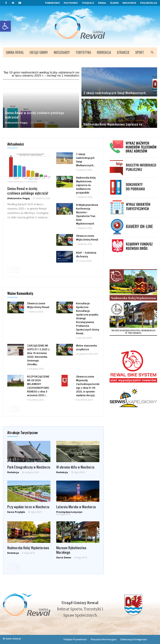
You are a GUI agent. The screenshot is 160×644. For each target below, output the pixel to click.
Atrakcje (123, 52)
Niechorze (129, 3)
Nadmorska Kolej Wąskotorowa (28, 548)
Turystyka (83, 52)
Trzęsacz (88, 3)
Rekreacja (104, 52)
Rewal (102, 3)
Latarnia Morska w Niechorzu (76, 507)
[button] (152, 52)
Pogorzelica (149, 3)
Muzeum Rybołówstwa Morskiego (71, 550)
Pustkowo (71, 3)
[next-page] (17, 270)
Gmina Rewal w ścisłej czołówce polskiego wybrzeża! (28, 191)
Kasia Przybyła (16, 512)
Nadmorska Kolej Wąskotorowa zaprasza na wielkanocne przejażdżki (86, 185)
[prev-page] (10, 270)
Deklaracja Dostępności (134, 639)
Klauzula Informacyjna (104, 639)
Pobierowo (52, 3)
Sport (140, 52)
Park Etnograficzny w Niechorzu (29, 467)
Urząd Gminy (39, 52)
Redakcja (13, 472)
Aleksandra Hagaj (16, 123)
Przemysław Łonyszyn (69, 512)
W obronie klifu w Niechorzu (75, 467)
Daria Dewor (64, 557)
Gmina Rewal (15, 52)
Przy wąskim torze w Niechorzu (28, 507)
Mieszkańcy (62, 52)
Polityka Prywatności (75, 639)
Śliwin (114, 3)
